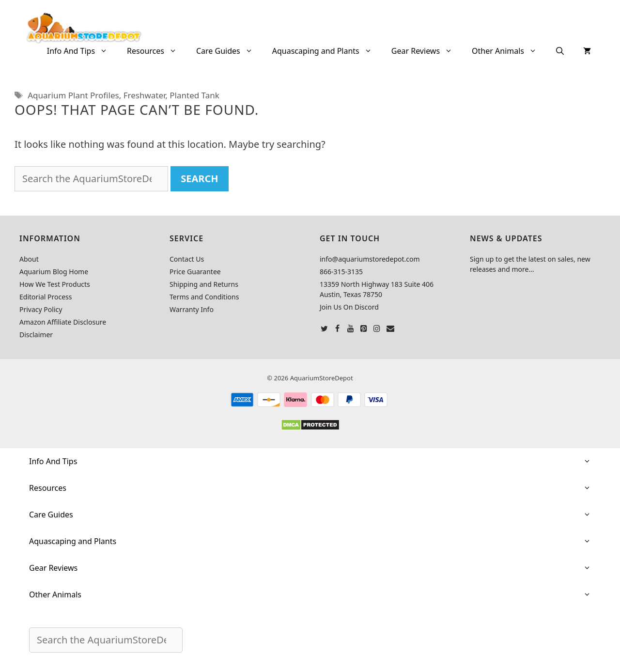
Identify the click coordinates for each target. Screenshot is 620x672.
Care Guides (229, 51)
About (29, 259)
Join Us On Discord (349, 307)
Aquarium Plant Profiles (73, 95)
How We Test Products (55, 284)
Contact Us (187, 259)
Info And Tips (82, 51)
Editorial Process (46, 297)
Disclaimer (36, 335)
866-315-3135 (341, 272)
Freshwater (145, 95)
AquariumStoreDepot (322, 378)
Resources (157, 51)
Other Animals (509, 51)
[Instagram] (377, 329)
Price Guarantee (195, 272)
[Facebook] (337, 329)
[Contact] (390, 329)
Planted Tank (194, 95)
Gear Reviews (427, 51)
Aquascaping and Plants (327, 51)
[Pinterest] (364, 329)
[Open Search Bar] (560, 51)
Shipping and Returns (204, 284)
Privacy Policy (41, 309)
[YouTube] (350, 329)
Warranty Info (192, 309)
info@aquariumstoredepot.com (370, 259)
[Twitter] (324, 329)
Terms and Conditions (204, 297)
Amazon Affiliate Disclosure (63, 322)
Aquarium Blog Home (54, 272)
